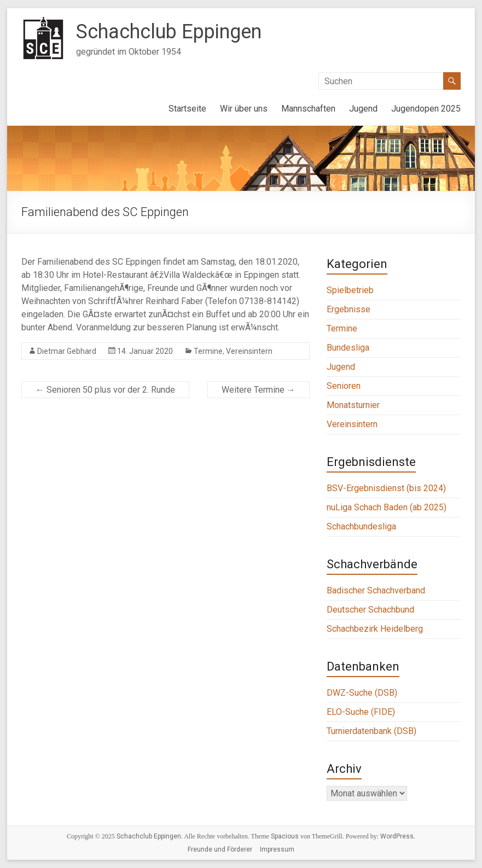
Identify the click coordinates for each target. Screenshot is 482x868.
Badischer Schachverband (376, 590)
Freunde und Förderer (220, 849)
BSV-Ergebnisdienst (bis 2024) (386, 488)
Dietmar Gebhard (67, 351)
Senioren (344, 386)
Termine (208, 351)
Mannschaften (308, 109)
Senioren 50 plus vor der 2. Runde (105, 390)
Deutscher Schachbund (370, 610)
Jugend (363, 109)
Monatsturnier (353, 405)
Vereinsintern (249, 351)
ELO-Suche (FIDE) (361, 712)
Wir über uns (244, 109)
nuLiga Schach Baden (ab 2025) (387, 507)
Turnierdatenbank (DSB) (371, 731)
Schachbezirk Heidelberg (375, 629)
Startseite (187, 109)
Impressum (277, 849)
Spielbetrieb (350, 290)
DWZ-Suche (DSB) (362, 693)
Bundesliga (348, 348)
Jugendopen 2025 (426, 109)
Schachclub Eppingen (169, 32)
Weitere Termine (259, 390)
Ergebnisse (349, 309)
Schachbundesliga (361, 526)
